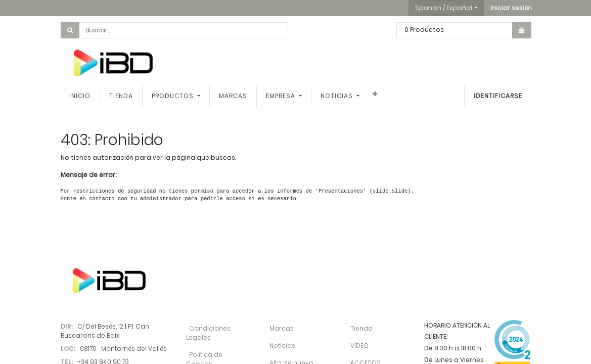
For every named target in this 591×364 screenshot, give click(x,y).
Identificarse (497, 96)
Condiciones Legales (208, 333)
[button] (511, 8)
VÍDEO (359, 346)
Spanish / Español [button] (444, 8)
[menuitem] (81, 96)
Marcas (282, 328)
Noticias (282, 346)
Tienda (361, 328)
